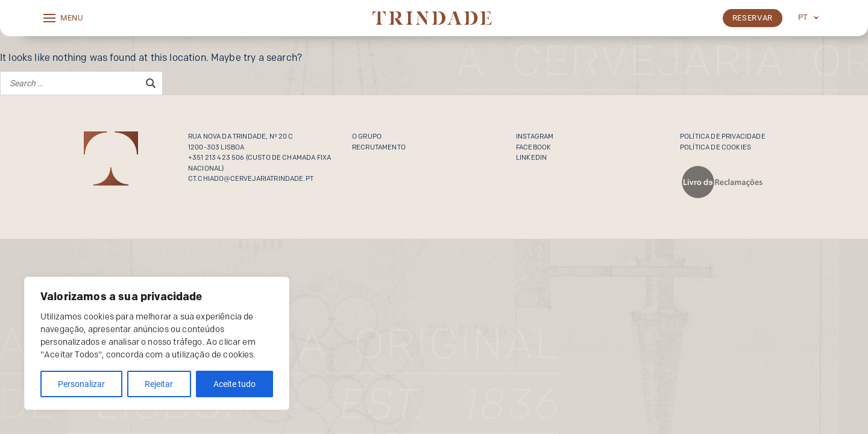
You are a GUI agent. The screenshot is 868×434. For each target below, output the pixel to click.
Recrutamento (379, 147)
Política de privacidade (723, 136)
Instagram (535, 136)
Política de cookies (715, 147)
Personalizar (81, 384)
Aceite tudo (234, 384)
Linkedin (531, 157)
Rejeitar (159, 384)
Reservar (753, 18)
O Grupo (367, 136)
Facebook (533, 147)
